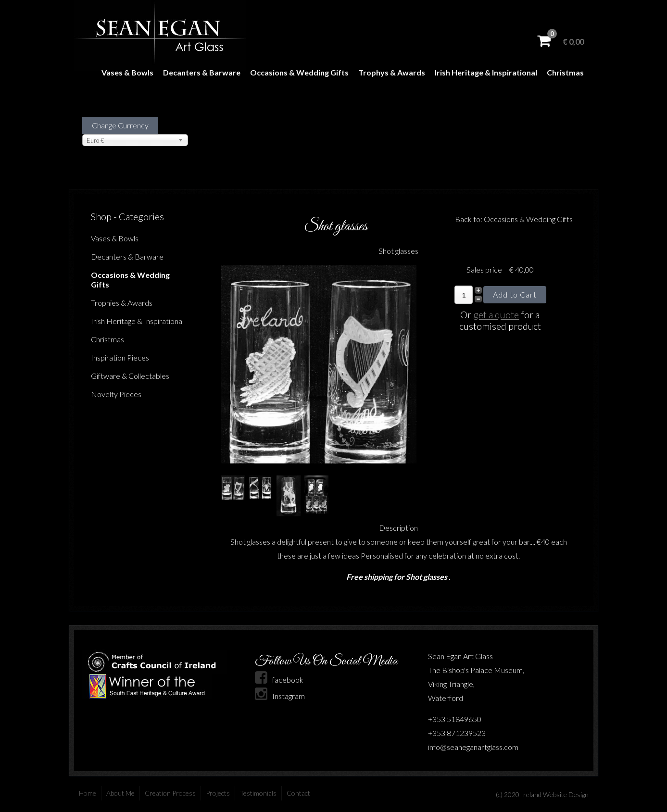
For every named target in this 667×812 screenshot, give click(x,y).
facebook (279, 680)
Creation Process (170, 793)
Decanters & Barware (202, 72)
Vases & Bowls (127, 72)
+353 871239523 (457, 733)
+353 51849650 (455, 719)
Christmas (565, 72)
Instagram (280, 696)
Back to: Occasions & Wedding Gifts (514, 219)
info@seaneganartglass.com (473, 747)
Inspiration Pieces (120, 357)
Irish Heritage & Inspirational (486, 72)
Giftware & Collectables (130, 376)
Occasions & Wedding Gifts (299, 72)
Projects (218, 793)
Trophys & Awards (392, 72)
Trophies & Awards (122, 303)
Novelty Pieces (116, 394)
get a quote (496, 314)
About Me (120, 793)
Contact (298, 793)
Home (88, 793)
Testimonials (258, 793)
